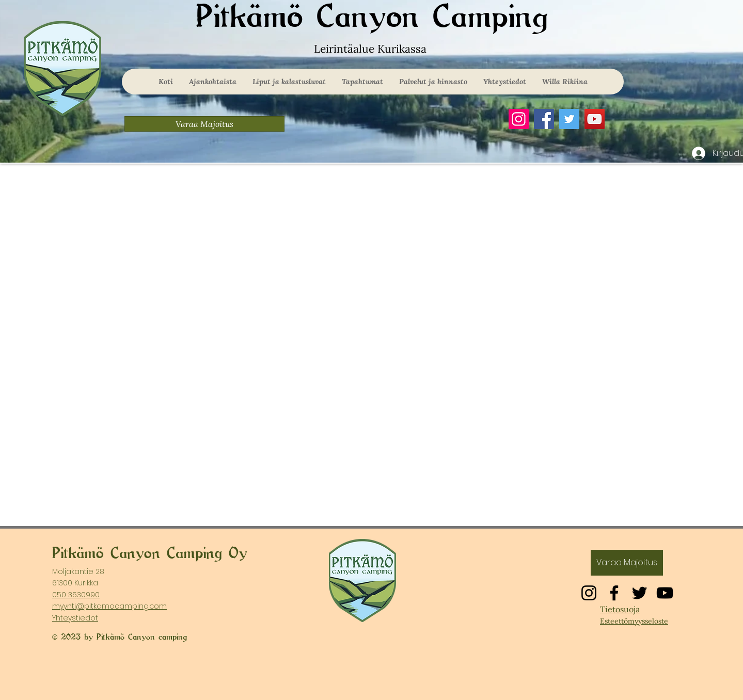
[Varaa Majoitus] (204, 124)
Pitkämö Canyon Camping (372, 17)
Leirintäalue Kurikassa (372, 49)
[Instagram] (519, 119)
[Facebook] (544, 119)
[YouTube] (595, 119)
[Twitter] (569, 119)
